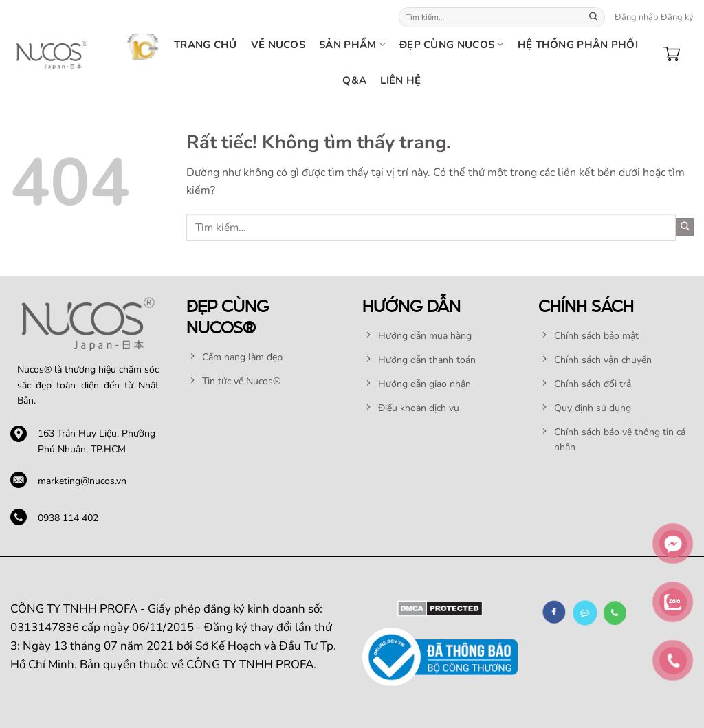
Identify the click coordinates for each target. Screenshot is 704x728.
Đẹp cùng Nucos (452, 45)
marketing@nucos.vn (82, 481)
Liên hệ (400, 80)
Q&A (354, 80)
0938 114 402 (68, 518)
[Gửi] (593, 17)
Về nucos (278, 45)
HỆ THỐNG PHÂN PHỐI (578, 45)
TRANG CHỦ (206, 45)
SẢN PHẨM (352, 45)
